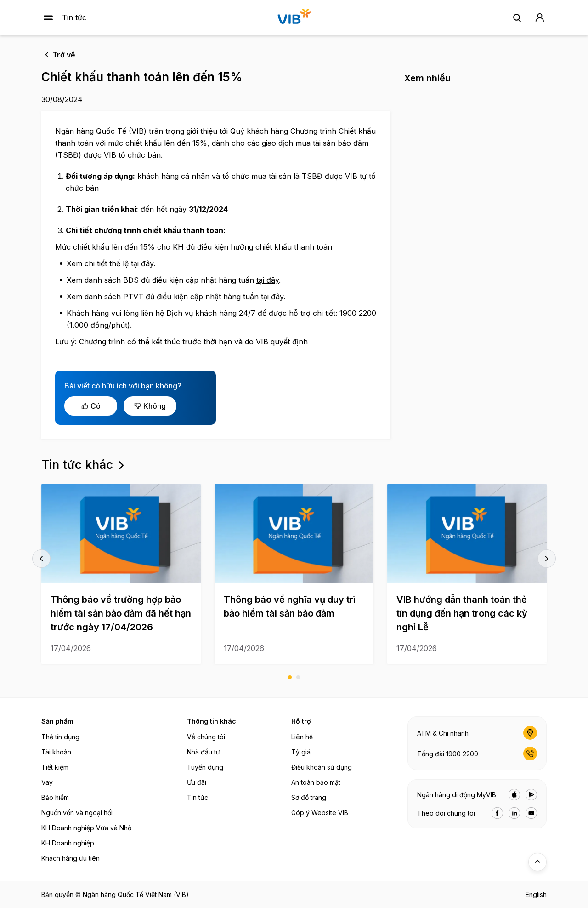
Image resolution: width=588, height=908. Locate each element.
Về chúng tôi (206, 737)
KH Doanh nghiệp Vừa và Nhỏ (86, 828)
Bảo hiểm (55, 797)
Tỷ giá (301, 752)
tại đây (142, 263)
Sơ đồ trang (309, 797)
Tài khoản (56, 752)
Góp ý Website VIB (320, 813)
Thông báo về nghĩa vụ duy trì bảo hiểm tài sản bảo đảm (290, 606)
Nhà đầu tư (204, 752)
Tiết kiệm (55, 767)
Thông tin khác (212, 721)
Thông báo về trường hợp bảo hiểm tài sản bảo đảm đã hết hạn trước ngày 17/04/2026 (121, 613)
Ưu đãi (197, 782)
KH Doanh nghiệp (68, 843)
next (547, 559)
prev (41, 559)
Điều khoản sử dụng (322, 767)
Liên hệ (302, 737)
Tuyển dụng (205, 767)
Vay (47, 782)
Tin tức (74, 17)
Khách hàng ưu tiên (71, 858)
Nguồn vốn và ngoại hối (77, 813)
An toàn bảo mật (316, 782)
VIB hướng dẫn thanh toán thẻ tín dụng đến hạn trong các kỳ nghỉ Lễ (462, 613)
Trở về (64, 55)
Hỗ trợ (301, 721)
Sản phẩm (57, 721)
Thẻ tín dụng (60, 737)
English (536, 894)
